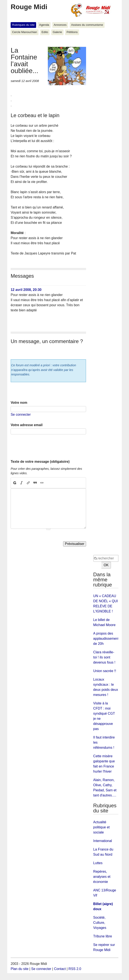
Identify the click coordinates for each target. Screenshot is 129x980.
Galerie (57, 32)
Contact (60, 969)
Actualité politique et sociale (101, 827)
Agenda (44, 25)
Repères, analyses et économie (102, 877)
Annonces (60, 25)
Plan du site (20, 969)
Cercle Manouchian (25, 32)
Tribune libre (103, 936)
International (103, 841)
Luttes (98, 863)
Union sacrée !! (105, 671)
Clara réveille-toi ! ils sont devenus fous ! (104, 657)
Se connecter (21, 415)
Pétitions (72, 32)
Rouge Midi (29, 7)
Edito (45, 32)
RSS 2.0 (75, 969)
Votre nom (19, 403)
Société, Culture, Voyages (100, 923)
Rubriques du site (23, 25)
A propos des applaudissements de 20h (107, 639)
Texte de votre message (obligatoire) (40, 462)
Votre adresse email (27, 425)
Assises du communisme (87, 25)
